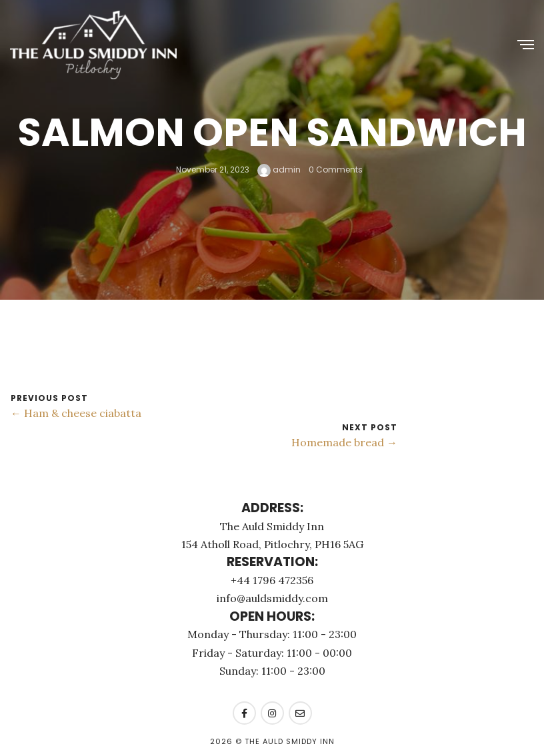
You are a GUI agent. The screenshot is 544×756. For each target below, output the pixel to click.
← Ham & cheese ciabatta (76, 413)
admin (279, 170)
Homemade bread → (344, 442)
